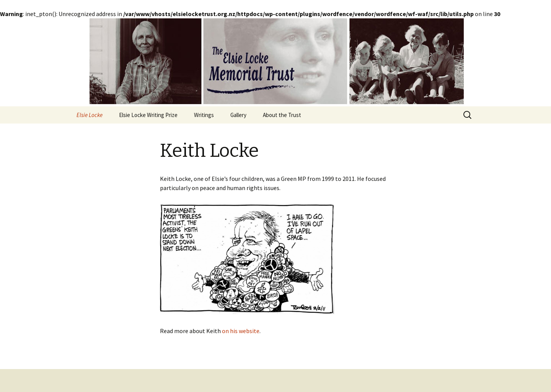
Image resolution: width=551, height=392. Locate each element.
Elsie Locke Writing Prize (148, 115)
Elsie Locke (90, 115)
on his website (241, 331)
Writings (204, 115)
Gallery (238, 115)
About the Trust (282, 115)
